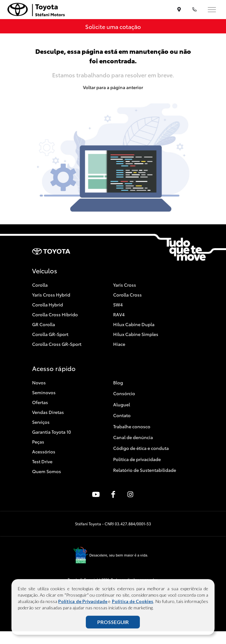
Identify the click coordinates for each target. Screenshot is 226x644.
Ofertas (40, 402)
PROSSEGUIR (113, 623)
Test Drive (42, 461)
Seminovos (44, 392)
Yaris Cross (125, 285)
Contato (122, 415)
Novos (39, 382)
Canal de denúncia (133, 437)
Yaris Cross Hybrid (51, 295)
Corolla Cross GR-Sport (57, 344)
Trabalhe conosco (132, 426)
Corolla (40, 285)
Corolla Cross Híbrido (55, 314)
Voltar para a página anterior (113, 87)
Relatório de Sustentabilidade (145, 470)
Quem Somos (47, 471)
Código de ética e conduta (141, 448)
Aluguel (122, 404)
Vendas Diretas (48, 412)
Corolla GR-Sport (50, 334)
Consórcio (124, 393)
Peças (38, 442)
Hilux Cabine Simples (136, 334)
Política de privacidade (137, 459)
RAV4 (119, 314)
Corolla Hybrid (48, 304)
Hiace (119, 344)
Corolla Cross (127, 295)
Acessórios (44, 451)
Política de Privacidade (83, 603)
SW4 (118, 304)
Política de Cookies (133, 603)
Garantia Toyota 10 (51, 432)
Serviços (41, 422)
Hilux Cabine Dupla (134, 324)
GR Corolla (44, 324)
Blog (118, 382)
